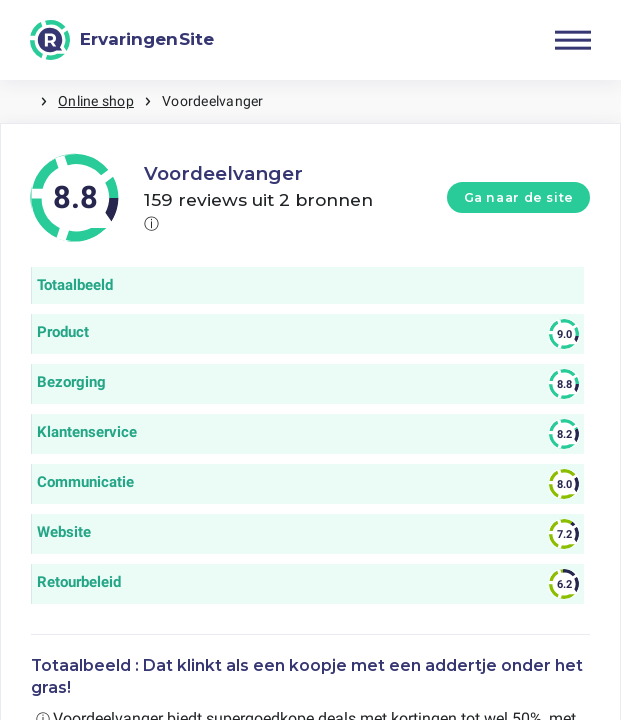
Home (20, 101)
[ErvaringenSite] (122, 40)
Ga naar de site (519, 197)
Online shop (96, 101)
